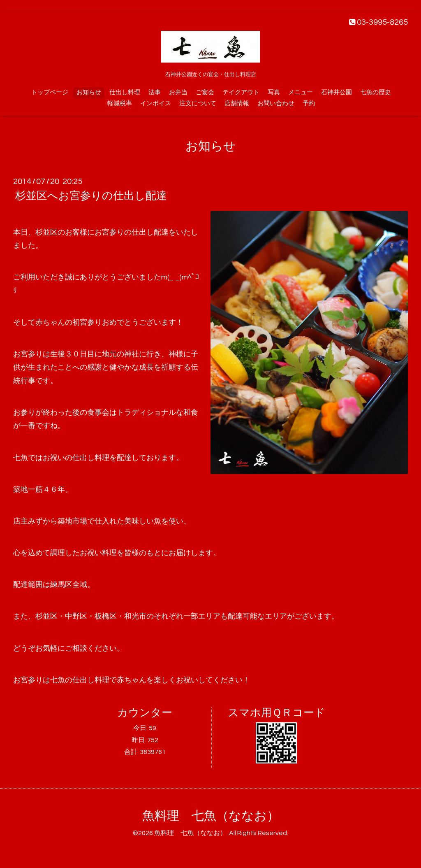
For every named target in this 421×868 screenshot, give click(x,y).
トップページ (50, 92)
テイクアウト (241, 92)
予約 (309, 104)
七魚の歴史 (376, 92)
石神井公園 (337, 92)
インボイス (156, 104)
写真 (274, 92)
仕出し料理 (125, 92)
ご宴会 (205, 92)
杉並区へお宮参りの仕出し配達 (91, 196)
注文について (198, 104)
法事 (155, 92)
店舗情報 (237, 104)
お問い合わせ (276, 104)
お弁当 (178, 92)
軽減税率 (120, 104)
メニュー (301, 92)
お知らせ (89, 92)
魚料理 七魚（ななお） (211, 816)
